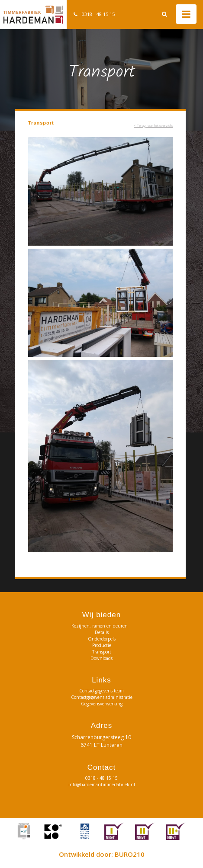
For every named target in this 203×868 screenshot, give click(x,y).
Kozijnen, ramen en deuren (101, 626)
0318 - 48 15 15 (98, 14)
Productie (102, 645)
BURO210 (130, 854)
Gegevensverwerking (102, 704)
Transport (102, 652)
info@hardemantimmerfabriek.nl (102, 785)
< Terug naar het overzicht (153, 125)
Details (102, 632)
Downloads (101, 658)
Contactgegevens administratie (102, 697)
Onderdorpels (102, 639)
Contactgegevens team (101, 691)
